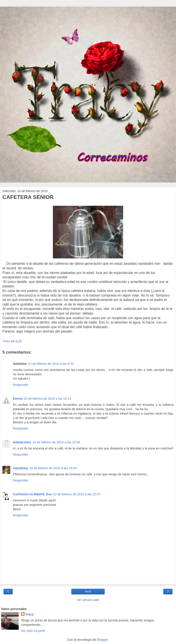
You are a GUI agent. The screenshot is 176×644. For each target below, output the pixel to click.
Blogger (103, 640)
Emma (18, 399)
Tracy (30, 614)
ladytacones (22, 442)
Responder (21, 385)
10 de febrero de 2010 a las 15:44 (53, 468)
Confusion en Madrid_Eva (32, 494)
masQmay (21, 468)
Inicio (88, 592)
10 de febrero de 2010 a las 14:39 (56, 442)
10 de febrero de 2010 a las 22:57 (77, 494)
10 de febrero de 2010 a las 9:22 (51, 364)
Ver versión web (88, 600)
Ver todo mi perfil (33, 631)
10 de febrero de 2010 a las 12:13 (47, 399)
